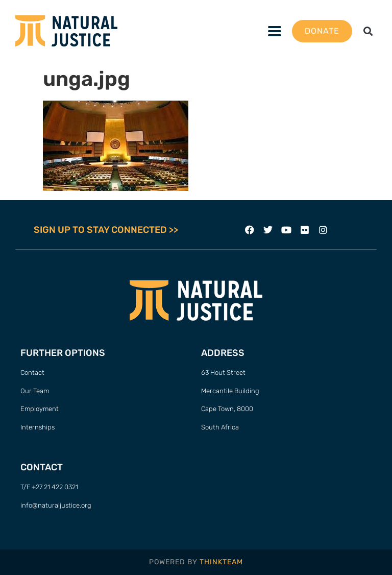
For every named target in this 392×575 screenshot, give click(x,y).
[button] (368, 31)
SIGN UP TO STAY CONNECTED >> (106, 230)
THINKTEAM (221, 562)
